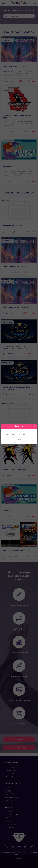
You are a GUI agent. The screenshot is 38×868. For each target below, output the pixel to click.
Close (19, 439)
